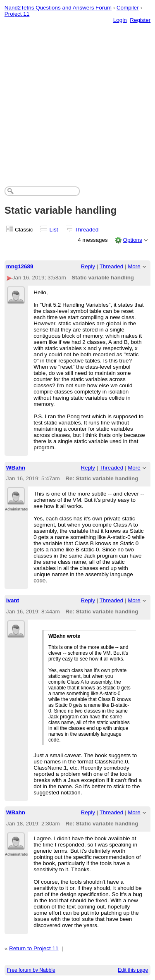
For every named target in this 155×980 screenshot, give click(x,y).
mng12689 (20, 266)
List (54, 230)
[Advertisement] (77, 97)
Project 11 (17, 14)
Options (132, 240)
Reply (88, 266)
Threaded (87, 230)
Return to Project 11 (34, 948)
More (134, 266)
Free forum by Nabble (31, 970)
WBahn (16, 468)
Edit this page (133, 970)
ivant (13, 600)
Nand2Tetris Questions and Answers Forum (58, 8)
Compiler (128, 8)
